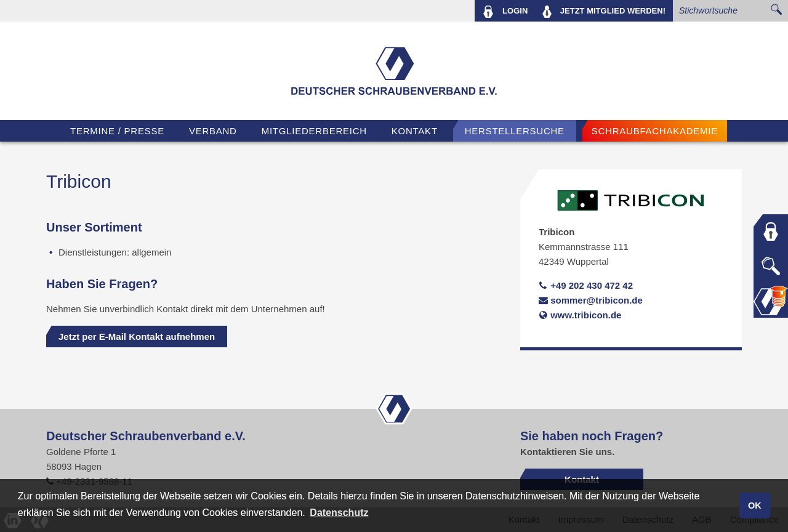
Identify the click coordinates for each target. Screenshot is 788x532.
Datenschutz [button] (339, 513)
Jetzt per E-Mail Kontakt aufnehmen (137, 337)
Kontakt (415, 131)
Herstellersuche (515, 131)
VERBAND (213, 131)
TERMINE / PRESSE (117, 131)
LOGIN (505, 12)
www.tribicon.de (580, 315)
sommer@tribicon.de (591, 300)
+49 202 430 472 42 (586, 285)
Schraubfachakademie (655, 131)
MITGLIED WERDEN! (604, 12)
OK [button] (755, 506)
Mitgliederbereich (314, 131)
